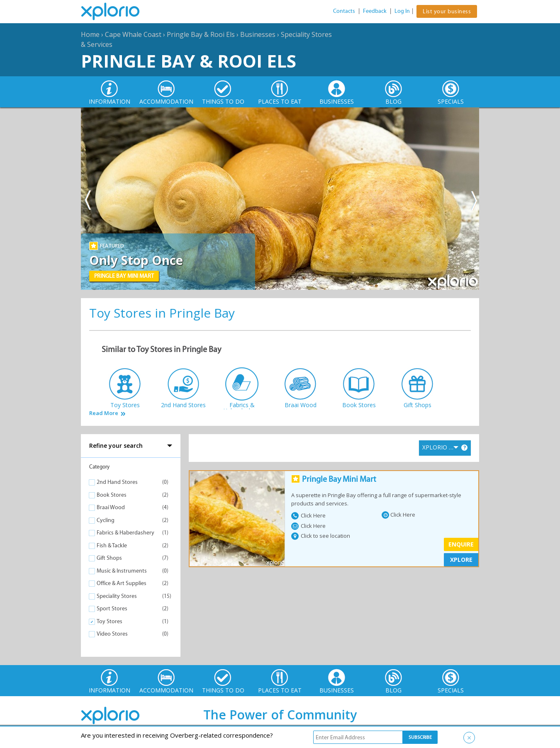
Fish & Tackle (112, 545)
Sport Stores (112, 608)
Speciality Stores (117, 596)
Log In (402, 11)
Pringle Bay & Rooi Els (201, 34)
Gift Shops (109, 558)
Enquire (461, 544)
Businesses (258, 34)
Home (90, 34)
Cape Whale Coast (133, 34)
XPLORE (461, 560)
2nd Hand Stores (117, 482)
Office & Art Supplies (122, 583)
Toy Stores (110, 621)
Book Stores (112, 495)
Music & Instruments (122, 571)
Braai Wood (111, 507)
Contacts (344, 11)
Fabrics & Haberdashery (125, 533)
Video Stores (112, 634)
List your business (447, 11)
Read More (104, 413)
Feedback (375, 11)
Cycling (106, 520)
